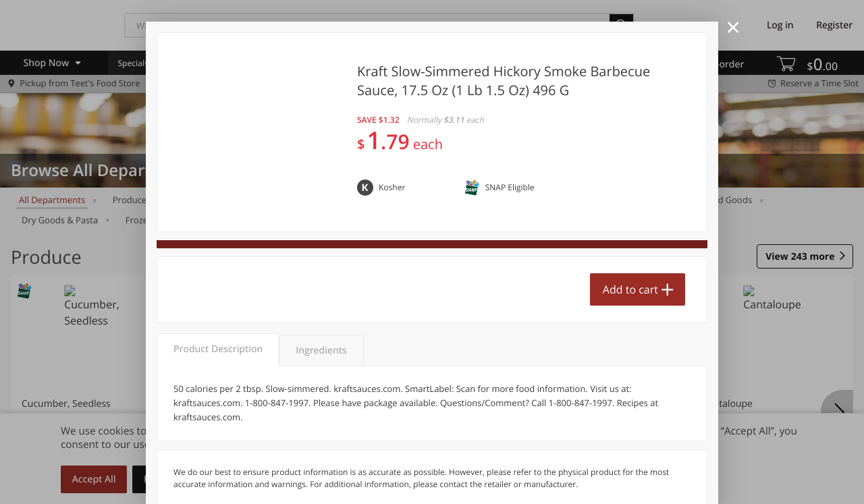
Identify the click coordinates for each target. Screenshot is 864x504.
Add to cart (630, 289)
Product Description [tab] (218, 349)
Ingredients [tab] (321, 351)
